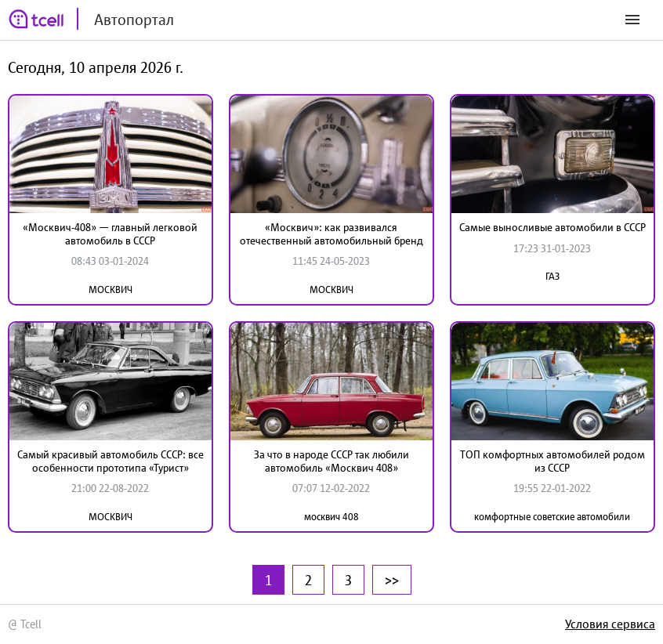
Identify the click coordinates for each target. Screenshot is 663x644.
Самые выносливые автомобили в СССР (552, 227)
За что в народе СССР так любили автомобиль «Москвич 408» (331, 461)
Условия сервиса (610, 624)
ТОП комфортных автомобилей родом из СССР (552, 461)
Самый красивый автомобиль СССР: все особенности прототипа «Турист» (110, 461)
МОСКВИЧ (110, 289)
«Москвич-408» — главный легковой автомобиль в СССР (110, 234)
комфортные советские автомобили (552, 517)
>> (392, 580)
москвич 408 (331, 517)
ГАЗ (552, 276)
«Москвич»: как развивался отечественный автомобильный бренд (331, 234)
